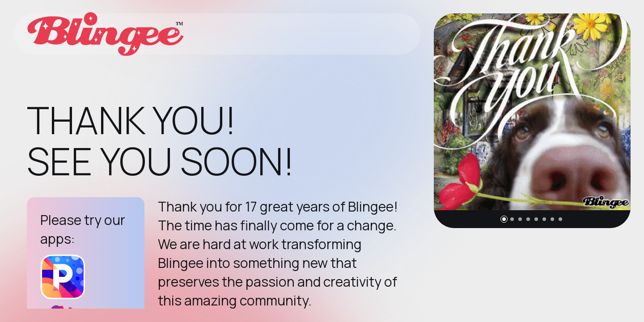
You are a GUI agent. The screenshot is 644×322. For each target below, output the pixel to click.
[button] (504, 219)
